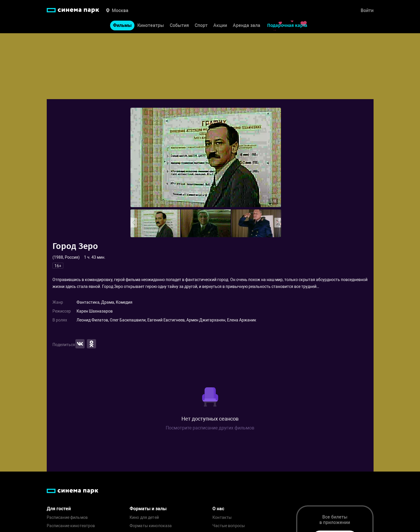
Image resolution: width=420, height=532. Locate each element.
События (179, 25)
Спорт (201, 25)
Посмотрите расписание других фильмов (210, 428)
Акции (220, 25)
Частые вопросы (229, 526)
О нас (218, 509)
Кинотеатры (151, 25)
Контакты (222, 518)
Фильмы (122, 25)
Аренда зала (247, 25)
